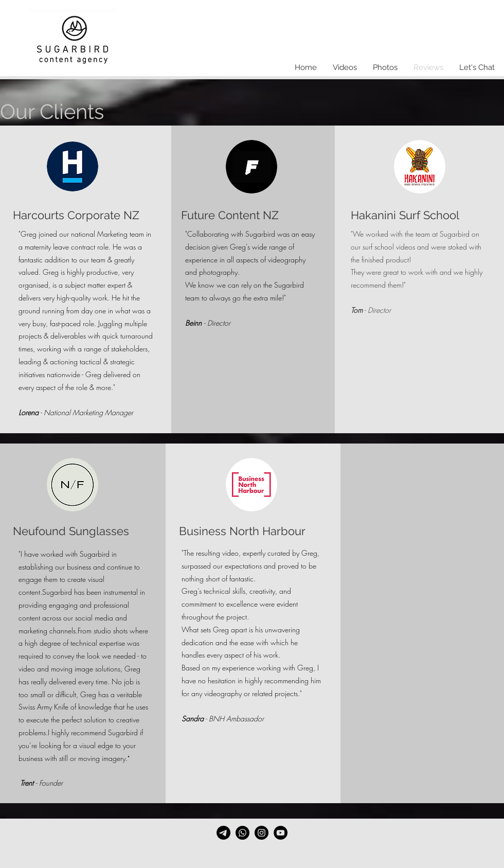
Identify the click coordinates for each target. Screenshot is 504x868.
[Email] (223, 833)
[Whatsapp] (242, 833)
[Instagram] (262, 833)
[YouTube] (281, 833)
